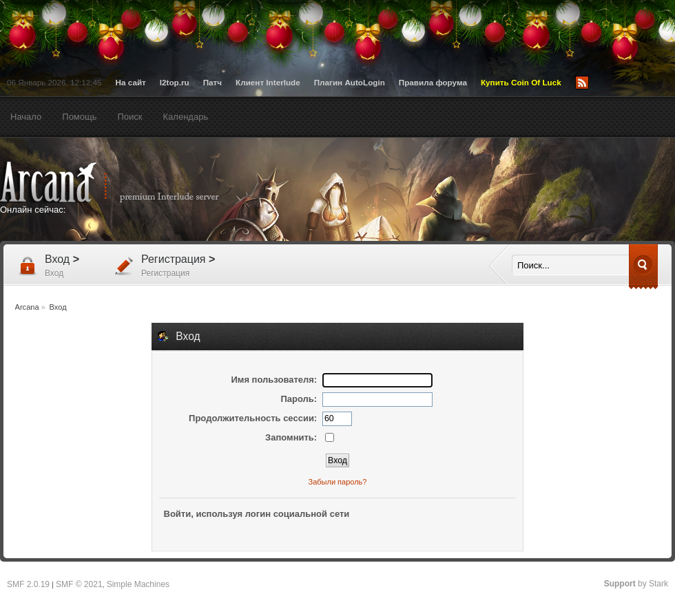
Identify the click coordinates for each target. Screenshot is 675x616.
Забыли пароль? (338, 482)
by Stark (636, 584)
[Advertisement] (129, 299)
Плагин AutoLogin (350, 82)
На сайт (131, 82)
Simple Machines (138, 584)
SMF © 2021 (79, 584)
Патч (212, 82)
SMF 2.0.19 (28, 584)
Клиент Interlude (268, 82)
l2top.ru (175, 82)
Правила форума (433, 82)
